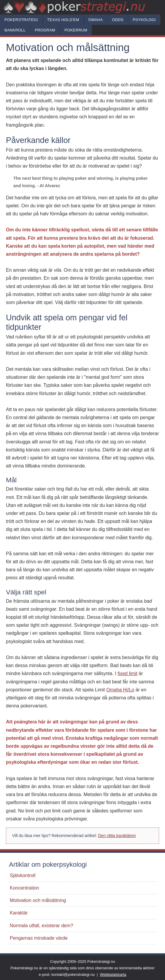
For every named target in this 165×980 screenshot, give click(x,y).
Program (45, 30)
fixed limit (127, 673)
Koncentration (24, 888)
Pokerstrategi (21, 20)
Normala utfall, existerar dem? (41, 926)
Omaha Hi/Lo (120, 690)
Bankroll (15, 30)
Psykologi (144, 20)
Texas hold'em (63, 20)
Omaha (96, 20)
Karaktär (19, 913)
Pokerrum (76, 30)
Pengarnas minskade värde (39, 938)
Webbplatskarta (113, 975)
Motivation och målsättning (38, 900)
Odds (118, 20)
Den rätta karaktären (117, 836)
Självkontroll (23, 875)
